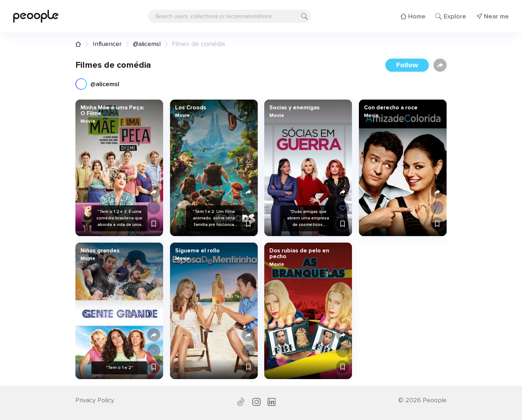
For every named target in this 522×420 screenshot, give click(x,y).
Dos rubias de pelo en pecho (299, 253)
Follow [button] (407, 65)
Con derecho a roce (390, 108)
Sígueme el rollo (197, 251)
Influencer (107, 44)
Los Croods (190, 108)
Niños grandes (100, 251)
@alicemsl (147, 44)
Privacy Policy (95, 400)
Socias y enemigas (295, 108)
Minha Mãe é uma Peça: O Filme (112, 110)
